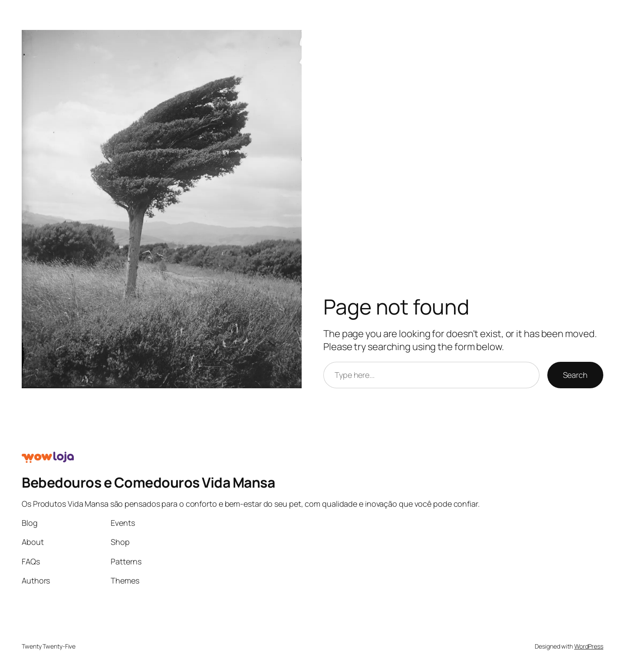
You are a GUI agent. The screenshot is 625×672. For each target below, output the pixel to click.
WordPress (589, 646)
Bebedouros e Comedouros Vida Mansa (148, 482)
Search (575, 375)
